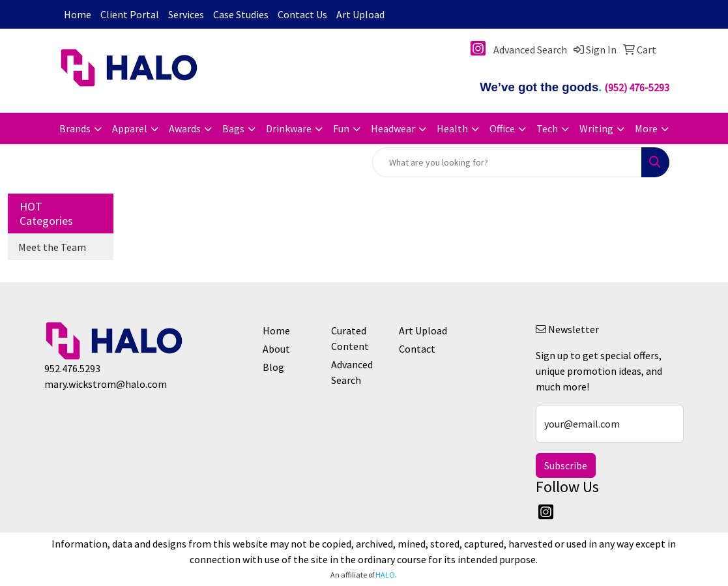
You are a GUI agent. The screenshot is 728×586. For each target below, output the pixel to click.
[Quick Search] (507, 162)
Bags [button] (233, 128)
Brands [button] (75, 128)
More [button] (646, 128)
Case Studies (241, 14)
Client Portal (130, 14)
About (276, 349)
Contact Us (302, 14)
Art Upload (360, 14)
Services (186, 14)
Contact (417, 349)
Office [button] (502, 128)
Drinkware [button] (289, 128)
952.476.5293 (72, 368)
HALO (385, 575)
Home (78, 14)
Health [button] (452, 128)
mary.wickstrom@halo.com (106, 384)
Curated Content (350, 338)
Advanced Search (352, 372)
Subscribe (566, 465)
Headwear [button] (393, 128)
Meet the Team (52, 247)
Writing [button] (596, 128)
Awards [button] (185, 128)
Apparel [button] (130, 128)
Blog (273, 367)
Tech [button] (547, 128)
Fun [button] (341, 128)
